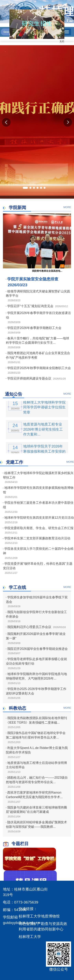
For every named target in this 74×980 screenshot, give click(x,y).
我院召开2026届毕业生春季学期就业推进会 (37, 649)
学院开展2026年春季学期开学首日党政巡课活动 (38, 315)
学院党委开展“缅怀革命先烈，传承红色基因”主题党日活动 (38, 566)
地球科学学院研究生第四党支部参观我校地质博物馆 (38, 490)
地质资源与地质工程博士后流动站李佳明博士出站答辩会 (36, 765)
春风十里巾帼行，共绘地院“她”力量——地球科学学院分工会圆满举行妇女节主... (37, 341)
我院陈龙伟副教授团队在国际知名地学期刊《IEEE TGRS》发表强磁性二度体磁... (36, 720)
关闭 (60, 40)
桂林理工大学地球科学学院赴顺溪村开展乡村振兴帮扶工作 (38, 475)
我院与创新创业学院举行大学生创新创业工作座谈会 (36, 614)
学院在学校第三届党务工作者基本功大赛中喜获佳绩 (38, 505)
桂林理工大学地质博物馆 (39, 916)
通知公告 (14, 394)
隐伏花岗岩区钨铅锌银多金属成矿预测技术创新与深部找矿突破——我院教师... (36, 824)
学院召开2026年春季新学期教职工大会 (34, 328)
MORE (67, 207)
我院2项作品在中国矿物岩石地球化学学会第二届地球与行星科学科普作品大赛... (36, 735)
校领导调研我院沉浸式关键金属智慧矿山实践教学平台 (38, 294)
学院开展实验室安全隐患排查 (32, 279)
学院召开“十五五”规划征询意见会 (30, 306)
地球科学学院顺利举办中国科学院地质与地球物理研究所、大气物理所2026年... (36, 676)
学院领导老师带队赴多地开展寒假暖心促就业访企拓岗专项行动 (36, 661)
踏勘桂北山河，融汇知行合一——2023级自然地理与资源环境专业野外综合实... (37, 780)
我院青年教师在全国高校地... (47, 271)
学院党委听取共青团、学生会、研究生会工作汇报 (38, 528)
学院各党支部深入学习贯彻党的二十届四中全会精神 (38, 551)
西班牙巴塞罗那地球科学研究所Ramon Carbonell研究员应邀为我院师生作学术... (34, 795)
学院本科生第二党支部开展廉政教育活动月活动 (37, 538)
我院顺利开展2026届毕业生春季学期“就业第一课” (36, 636)
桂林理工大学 (30, 937)
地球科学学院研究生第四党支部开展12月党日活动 (38, 518)
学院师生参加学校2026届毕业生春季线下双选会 (37, 600)
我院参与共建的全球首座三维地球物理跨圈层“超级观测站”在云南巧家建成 (36, 810)
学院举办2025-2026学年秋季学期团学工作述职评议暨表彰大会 (36, 691)
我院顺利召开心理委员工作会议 (29, 627)
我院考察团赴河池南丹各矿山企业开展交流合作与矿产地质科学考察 (38, 355)
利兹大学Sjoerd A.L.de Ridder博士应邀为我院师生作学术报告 (37, 750)
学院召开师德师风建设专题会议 (29, 378)
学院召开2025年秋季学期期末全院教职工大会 (38, 368)
